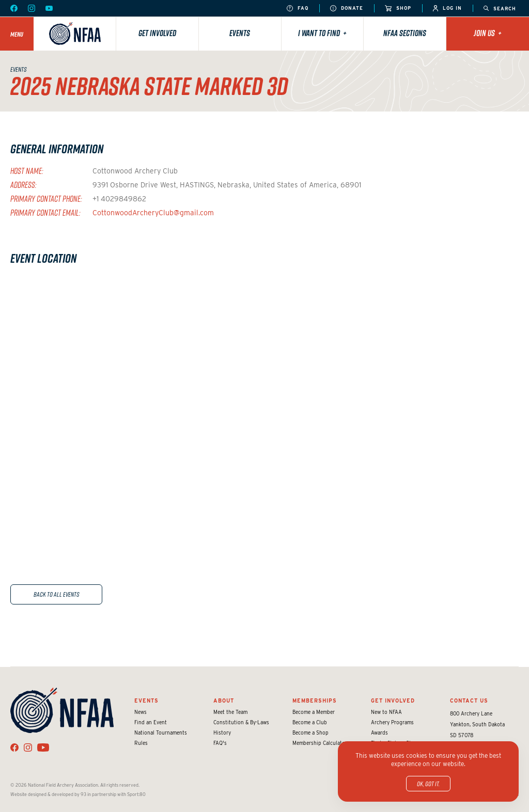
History (222, 733)
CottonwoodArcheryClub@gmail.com (153, 213)
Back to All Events (56, 594)
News (141, 712)
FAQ (298, 9)
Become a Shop (310, 733)
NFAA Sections (405, 33)
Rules (141, 743)
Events (240, 33)
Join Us (488, 33)
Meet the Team (230, 712)
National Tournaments (161, 733)
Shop (398, 9)
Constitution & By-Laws (241, 722)
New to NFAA (386, 712)
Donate (347, 9)
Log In (447, 9)
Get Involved (157, 33)
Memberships (315, 700)
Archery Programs (392, 722)
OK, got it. (428, 784)
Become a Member (314, 712)
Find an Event (151, 722)
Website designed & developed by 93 (48, 794)
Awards (379, 733)
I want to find (322, 33)
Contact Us (469, 700)
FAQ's (220, 743)
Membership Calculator (320, 743)
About (224, 700)
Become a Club (310, 722)
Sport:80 (136, 794)
